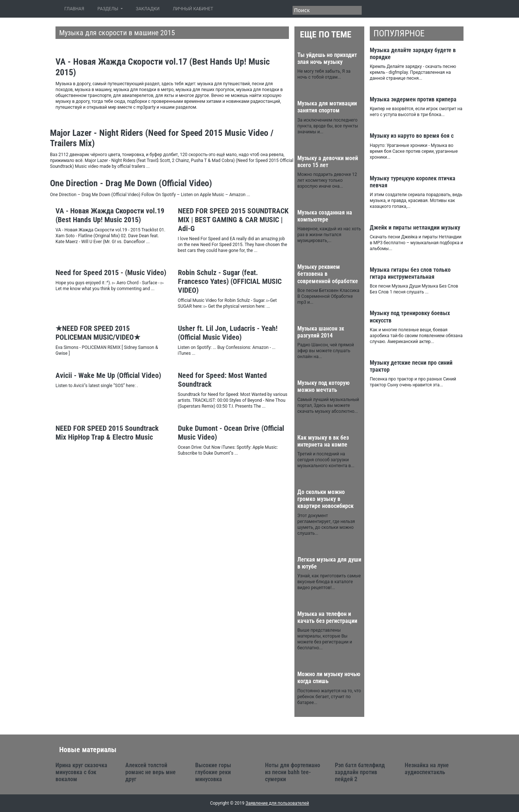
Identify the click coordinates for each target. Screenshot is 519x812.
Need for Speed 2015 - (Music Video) (111, 273)
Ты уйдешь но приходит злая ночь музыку (327, 58)
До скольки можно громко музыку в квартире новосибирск (325, 499)
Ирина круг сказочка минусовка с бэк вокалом (81, 772)
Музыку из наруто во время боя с (412, 136)
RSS (376, 10)
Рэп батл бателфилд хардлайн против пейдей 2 (360, 772)
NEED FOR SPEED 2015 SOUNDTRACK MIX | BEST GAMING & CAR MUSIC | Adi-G (233, 220)
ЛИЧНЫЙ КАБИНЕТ (193, 9)
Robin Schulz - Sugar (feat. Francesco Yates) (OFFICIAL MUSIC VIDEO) (230, 281)
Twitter (390, 10)
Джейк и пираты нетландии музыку (415, 228)
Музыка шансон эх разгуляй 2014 (321, 332)
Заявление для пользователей (277, 803)
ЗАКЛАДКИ (148, 9)
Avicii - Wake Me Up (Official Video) (108, 375)
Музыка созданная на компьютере (325, 216)
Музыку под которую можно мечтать (323, 386)
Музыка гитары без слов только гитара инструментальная (410, 273)
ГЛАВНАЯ (76, 9)
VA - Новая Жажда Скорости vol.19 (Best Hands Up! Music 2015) (110, 215)
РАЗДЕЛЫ (108, 9)
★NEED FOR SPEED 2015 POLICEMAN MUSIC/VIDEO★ (98, 333)
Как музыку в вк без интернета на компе (323, 441)
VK (416, 10)
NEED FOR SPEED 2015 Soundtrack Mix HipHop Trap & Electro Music (107, 433)
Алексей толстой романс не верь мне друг (151, 772)
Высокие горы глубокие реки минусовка (213, 772)
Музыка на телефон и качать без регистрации (327, 617)
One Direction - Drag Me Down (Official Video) (131, 183)
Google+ (429, 10)
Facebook (403, 10)
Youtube (443, 10)
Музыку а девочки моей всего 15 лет (328, 162)
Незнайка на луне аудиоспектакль (427, 769)
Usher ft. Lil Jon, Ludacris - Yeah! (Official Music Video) (228, 333)
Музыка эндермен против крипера (413, 99)
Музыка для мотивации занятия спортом (327, 107)
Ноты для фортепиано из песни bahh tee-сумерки (293, 772)
